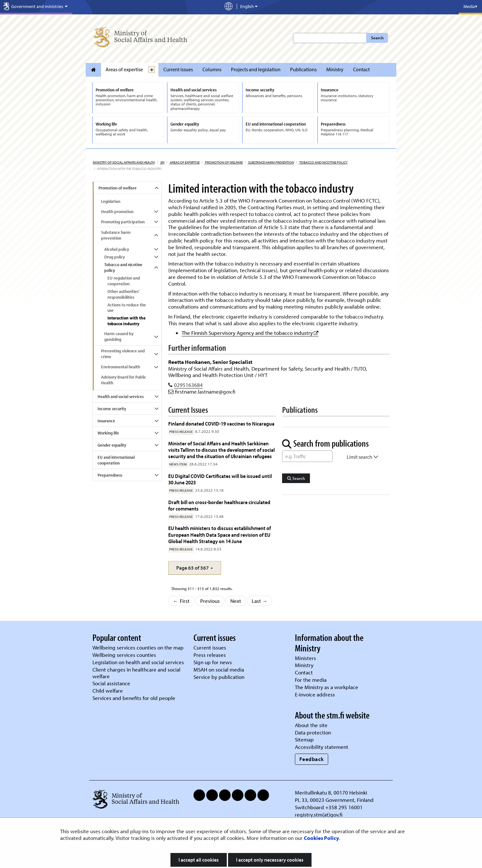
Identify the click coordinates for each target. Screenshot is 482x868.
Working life (108, 433)
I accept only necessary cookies (270, 860)
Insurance (106, 421)
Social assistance (111, 683)
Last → (260, 601)
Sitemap (304, 739)
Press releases (210, 655)
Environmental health (121, 367)
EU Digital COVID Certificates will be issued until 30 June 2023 (220, 479)
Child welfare (108, 691)
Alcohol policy (117, 249)
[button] (195, 568)
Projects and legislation (256, 69)
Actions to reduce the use (127, 308)
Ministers (305, 658)
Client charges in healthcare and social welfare (136, 673)
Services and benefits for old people (134, 698)
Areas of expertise (124, 69)
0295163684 (188, 385)
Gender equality (112, 445)
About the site (311, 725)
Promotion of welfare (224, 162)
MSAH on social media (219, 669)
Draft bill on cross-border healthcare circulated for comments (219, 505)
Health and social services (121, 396)
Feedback (312, 759)
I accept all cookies (199, 860)
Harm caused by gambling (119, 336)
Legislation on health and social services (138, 662)
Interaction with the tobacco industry (126, 321)
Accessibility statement (322, 747)
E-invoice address (315, 694)
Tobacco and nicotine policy (323, 162)
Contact (361, 69)
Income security (112, 409)
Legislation (111, 201)
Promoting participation (123, 222)
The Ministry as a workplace (327, 687)
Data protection (313, 732)
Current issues (178, 69)
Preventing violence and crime (123, 354)
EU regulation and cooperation (124, 281)
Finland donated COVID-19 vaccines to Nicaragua (221, 423)
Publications (303, 69)
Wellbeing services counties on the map (138, 647)
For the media (311, 680)
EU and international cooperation (116, 460)
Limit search (363, 457)
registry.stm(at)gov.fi (319, 814)
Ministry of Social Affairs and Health (124, 162)
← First (181, 601)
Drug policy (115, 257)
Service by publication (219, 677)
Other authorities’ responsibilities (123, 294)
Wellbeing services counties (124, 655)
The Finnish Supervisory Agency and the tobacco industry (250, 333)
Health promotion (117, 211)
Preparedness (110, 475)
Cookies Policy (321, 838)
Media (470, 6)
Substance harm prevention (271, 162)
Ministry (335, 69)
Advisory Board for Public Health (124, 380)
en (162, 162)
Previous (210, 601)
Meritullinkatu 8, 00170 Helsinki (331, 792)
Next (236, 601)
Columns (212, 69)
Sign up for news (213, 662)
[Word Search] (307, 456)
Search (377, 38)
